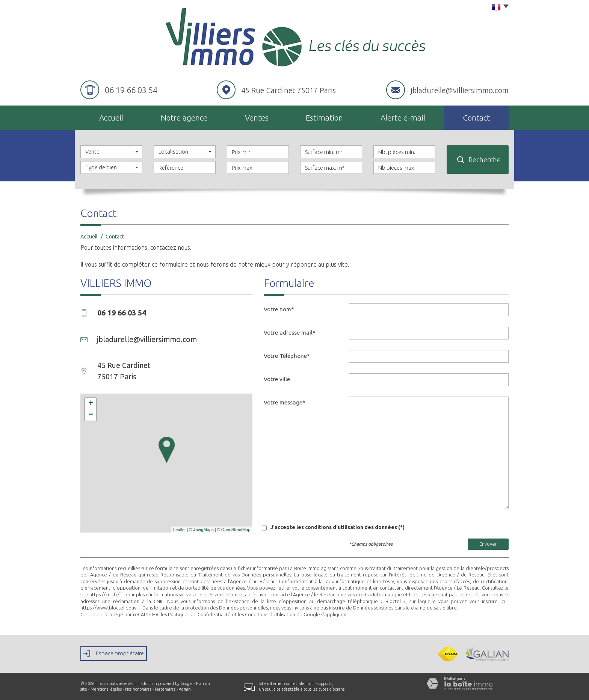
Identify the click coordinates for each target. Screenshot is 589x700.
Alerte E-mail (403, 118)
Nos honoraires (138, 689)
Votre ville (277, 379)
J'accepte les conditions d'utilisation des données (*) (338, 527)
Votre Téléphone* (287, 356)
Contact (476, 118)
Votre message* (285, 402)
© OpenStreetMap (234, 530)
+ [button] (91, 404)
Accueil (111, 118)
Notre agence (184, 118)
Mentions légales (106, 689)
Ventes (257, 118)
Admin (185, 689)
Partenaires (165, 689)
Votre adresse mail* (290, 333)
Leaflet (179, 530)
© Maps (201, 530)
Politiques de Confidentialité (199, 614)
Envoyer (488, 544)
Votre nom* (279, 309)
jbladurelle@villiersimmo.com (460, 90)
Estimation (324, 118)
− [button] (91, 415)
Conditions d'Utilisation (270, 614)
